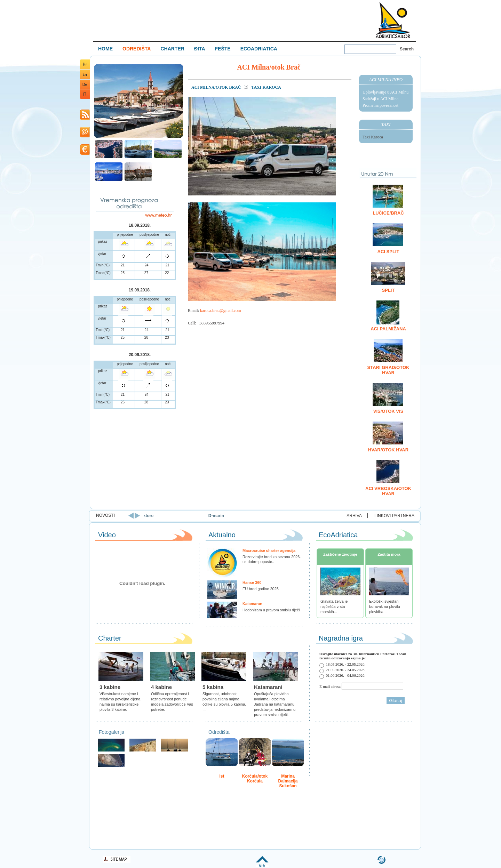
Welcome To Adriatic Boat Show (393, 20)
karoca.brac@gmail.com (221, 311)
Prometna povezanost (380, 105)
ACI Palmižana (388, 329)
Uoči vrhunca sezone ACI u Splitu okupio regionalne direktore (147, 516)
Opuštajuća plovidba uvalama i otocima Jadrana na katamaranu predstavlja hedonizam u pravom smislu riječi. (275, 704)
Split (388, 290)
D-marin (271, 516)
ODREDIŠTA (137, 49)
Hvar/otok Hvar (388, 450)
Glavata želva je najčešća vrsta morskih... (334, 606)
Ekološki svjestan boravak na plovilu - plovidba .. (386, 606)
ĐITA (200, 49)
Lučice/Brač (388, 213)
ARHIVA (354, 516)
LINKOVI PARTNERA (394, 516)
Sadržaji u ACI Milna (380, 99)
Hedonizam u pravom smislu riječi (271, 610)
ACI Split (388, 252)
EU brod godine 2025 (261, 589)
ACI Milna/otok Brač (217, 87)
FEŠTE (223, 49)
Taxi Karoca (373, 137)
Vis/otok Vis (388, 411)
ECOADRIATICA (259, 49)
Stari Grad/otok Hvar (388, 370)
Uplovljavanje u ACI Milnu (385, 92)
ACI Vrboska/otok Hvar (388, 491)
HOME (105, 49)
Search (407, 49)
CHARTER (172, 49)
